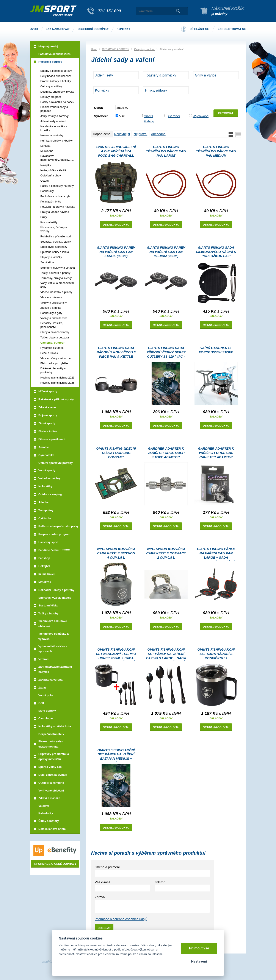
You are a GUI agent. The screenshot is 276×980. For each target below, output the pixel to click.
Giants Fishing (149, 119)
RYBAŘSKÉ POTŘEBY (116, 49)
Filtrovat (226, 113)
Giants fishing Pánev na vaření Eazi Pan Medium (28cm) (166, 252)
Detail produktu (116, 225)
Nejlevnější (122, 134)
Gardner (174, 116)
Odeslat (104, 928)
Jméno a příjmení (107, 867)
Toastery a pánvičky (161, 75)
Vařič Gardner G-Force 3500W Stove (216, 350)
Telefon (160, 882)
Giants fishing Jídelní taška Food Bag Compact (116, 453)
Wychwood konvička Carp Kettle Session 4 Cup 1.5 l (116, 553)
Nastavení (199, 961)
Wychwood (201, 116)
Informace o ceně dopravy (55, 864)
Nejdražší (140, 134)
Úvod (94, 49)
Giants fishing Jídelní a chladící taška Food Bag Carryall (116, 151)
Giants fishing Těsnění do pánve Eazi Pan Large (166, 151)
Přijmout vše (199, 948)
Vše (122, 116)
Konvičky (102, 90)
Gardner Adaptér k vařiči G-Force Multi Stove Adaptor (166, 453)
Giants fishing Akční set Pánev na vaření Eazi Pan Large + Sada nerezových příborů (166, 654)
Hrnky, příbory (156, 90)
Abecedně (158, 134)
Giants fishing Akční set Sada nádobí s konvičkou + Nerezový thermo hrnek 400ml (216, 654)
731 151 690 (110, 11)
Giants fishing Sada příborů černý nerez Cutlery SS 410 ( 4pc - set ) (166, 353)
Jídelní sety (104, 75)
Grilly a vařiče (206, 75)
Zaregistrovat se (232, 29)
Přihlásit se (199, 29)
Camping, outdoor (144, 49)
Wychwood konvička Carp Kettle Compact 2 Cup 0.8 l (166, 553)
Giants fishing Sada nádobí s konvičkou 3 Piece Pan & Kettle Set (116, 353)
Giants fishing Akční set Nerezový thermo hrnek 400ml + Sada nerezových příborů (116, 654)
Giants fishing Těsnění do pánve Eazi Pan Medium (216, 151)
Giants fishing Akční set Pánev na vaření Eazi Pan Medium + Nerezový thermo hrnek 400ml (116, 755)
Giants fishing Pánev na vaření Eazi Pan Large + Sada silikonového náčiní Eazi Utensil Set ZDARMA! (216, 554)
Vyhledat (178, 11)
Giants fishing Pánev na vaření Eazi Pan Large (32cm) (116, 252)
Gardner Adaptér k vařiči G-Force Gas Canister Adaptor (216, 453)
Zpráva (100, 897)
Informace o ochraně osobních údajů (121, 919)
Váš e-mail (102, 882)
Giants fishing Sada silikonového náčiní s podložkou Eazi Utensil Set (216, 252)
